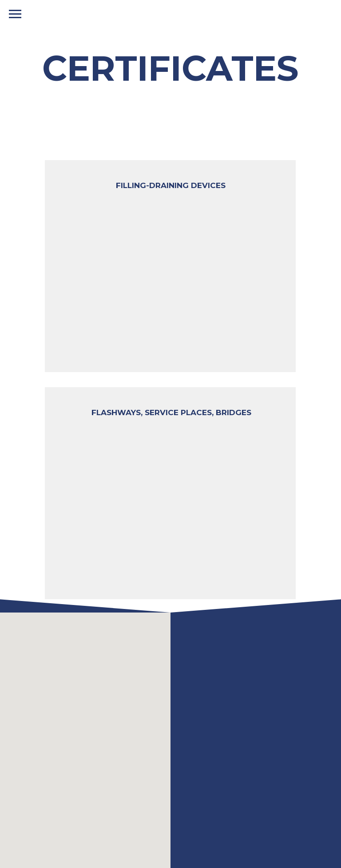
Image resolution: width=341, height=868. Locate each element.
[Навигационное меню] (15, 14)
